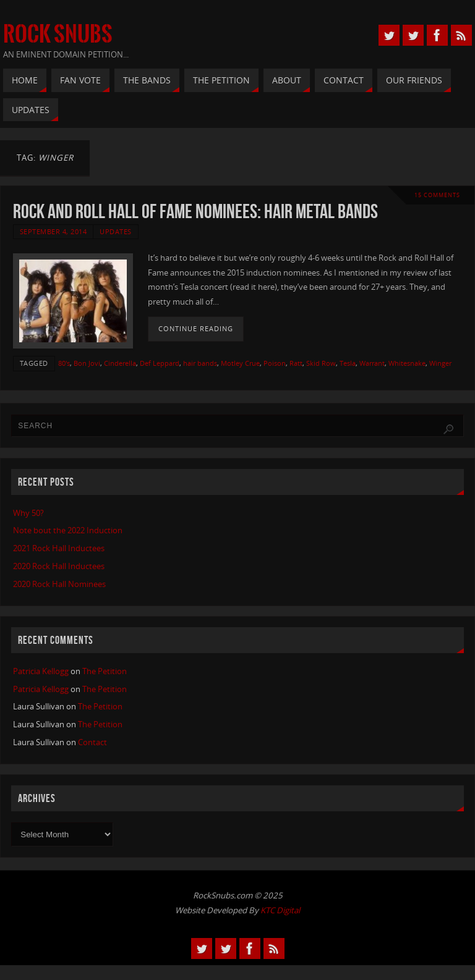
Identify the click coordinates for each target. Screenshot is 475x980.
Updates (116, 231)
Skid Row (321, 363)
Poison (275, 363)
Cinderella (120, 363)
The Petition (105, 671)
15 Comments (437, 195)
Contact (92, 742)
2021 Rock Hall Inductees (59, 548)
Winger (440, 363)
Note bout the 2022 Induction (68, 530)
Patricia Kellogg (41, 671)
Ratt (296, 363)
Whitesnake (407, 363)
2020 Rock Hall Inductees (59, 566)
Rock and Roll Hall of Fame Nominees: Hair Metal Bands (195, 211)
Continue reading (196, 329)
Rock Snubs (58, 35)
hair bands (200, 363)
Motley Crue (240, 363)
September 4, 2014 (53, 231)
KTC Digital (280, 910)
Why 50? (28, 513)
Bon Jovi (87, 363)
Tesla (348, 363)
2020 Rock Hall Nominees (59, 584)
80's (64, 363)
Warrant (372, 363)
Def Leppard (160, 363)
